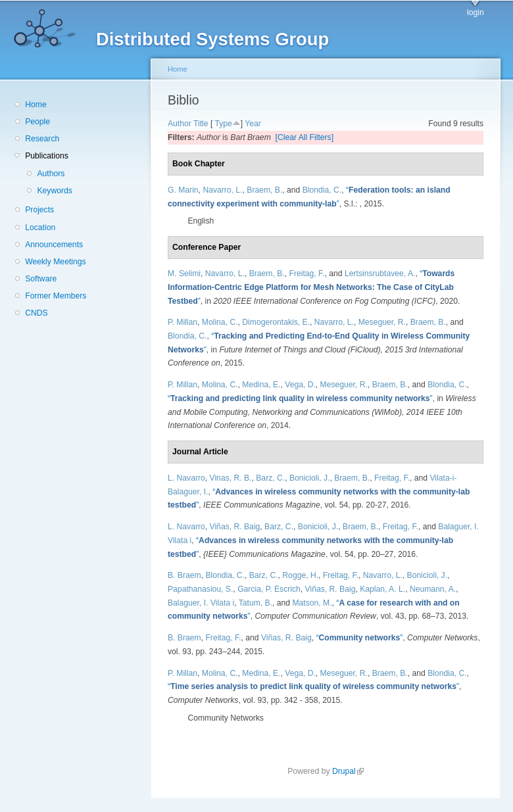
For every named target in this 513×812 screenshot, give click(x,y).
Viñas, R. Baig (235, 527)
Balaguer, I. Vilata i (201, 603)
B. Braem (184, 575)
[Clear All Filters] (305, 137)
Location (40, 227)
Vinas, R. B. (231, 478)
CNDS (36, 313)
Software (41, 279)
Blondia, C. (322, 190)
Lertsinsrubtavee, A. (380, 274)
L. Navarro (186, 478)
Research (42, 139)
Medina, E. (261, 385)
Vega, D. (300, 385)
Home (36, 105)
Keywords (54, 191)
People (37, 122)
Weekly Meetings (55, 262)
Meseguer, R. (382, 322)
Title (201, 124)
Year (253, 124)
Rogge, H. (300, 575)
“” (311, 287)
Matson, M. (312, 603)
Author (180, 124)
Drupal (348, 771)
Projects (39, 210)
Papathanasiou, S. (200, 589)
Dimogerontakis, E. (276, 322)
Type (223, 124)
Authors (51, 174)
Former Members (56, 296)
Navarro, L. (222, 190)
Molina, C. (220, 322)
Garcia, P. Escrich (269, 589)
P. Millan (183, 322)
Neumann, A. (433, 589)
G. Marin (183, 190)
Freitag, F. (306, 274)
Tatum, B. (256, 603)
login (476, 12)
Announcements (54, 245)
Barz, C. (270, 478)
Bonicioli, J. (309, 478)
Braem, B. (264, 190)
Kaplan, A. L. (382, 589)
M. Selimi (184, 274)
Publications (47, 156)
